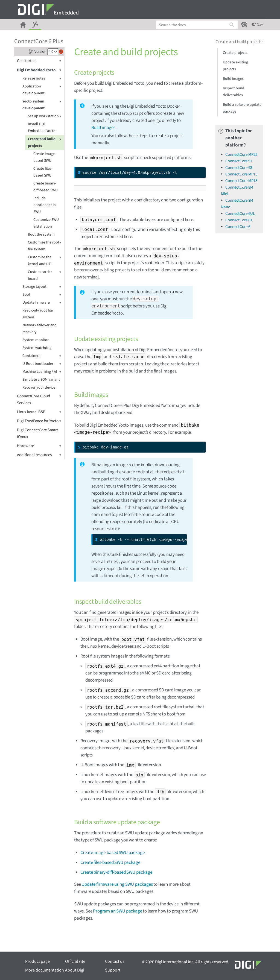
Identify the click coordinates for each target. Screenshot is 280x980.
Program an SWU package (117, 911)
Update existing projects (235, 66)
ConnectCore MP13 (241, 174)
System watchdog (37, 348)
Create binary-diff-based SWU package (116, 872)
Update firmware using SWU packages (117, 884)
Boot (42, 295)
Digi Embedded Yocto (39, 70)
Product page (37, 961)
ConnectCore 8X (239, 220)
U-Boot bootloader (42, 364)
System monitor (36, 340)
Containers (42, 356)
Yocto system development (42, 105)
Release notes (42, 79)
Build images (103, 128)
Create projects (235, 53)
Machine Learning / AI (42, 372)
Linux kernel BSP (39, 412)
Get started (39, 61)
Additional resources (39, 455)
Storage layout (42, 287)
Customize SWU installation (46, 223)
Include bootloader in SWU (45, 205)
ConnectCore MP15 (241, 181)
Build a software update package (242, 108)
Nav (257, 25)
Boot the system (41, 234)
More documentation (45, 970)
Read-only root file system (38, 314)
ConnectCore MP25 (241, 155)
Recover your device (39, 388)
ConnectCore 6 (238, 227)
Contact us (115, 961)
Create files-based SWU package (110, 862)
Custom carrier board (45, 275)
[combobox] (197, 25)
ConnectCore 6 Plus (39, 41)
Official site (75, 961)
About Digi (75, 970)
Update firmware (42, 303)
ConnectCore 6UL (240, 214)
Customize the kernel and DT (45, 260)
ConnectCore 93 (239, 168)
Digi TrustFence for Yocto (39, 421)
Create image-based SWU (45, 157)
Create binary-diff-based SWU (46, 187)
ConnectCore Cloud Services (39, 399)
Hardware (39, 446)
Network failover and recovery (40, 329)
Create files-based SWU (43, 172)
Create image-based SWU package (113, 853)
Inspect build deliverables (234, 92)
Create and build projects (45, 142)
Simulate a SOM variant (41, 380)
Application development (42, 90)
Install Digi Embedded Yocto (42, 127)
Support (113, 970)
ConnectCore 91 (239, 161)
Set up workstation (45, 116)
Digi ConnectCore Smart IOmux (37, 433)
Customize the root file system (45, 246)
